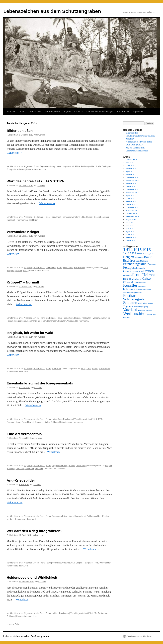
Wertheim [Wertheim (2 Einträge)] (127, 317)
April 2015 (130, 196)
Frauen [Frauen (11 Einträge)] (148, 271)
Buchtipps (106, 166)
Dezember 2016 (132, 178)
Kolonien (21, 169)
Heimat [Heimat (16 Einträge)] (149, 275)
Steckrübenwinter (101, 217)
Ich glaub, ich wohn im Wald (30, 333)
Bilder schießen (20, 131)
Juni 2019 (130, 163)
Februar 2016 (131, 184)
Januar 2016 (131, 187)
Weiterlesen (15, 153)
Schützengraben (50, 321)
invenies (41, 135)
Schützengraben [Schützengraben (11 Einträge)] (135, 299)
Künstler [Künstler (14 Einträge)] (130, 285)
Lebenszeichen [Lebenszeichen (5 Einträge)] (131, 289)
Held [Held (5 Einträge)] (126, 279)
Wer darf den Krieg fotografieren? (35, 531)
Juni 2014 (130, 226)
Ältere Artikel (14, 624)
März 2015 (130, 199)
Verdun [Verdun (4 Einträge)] (141, 310)
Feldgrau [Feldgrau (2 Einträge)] (152, 264)
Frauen (19, 271)
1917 (83, 217)
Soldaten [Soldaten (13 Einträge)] (130, 303)
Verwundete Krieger (23, 232)
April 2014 (130, 231)
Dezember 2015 (132, 190)
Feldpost (10, 271)
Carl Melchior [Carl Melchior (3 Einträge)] (142, 261)
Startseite (12, 112)
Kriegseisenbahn (42, 422)
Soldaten (62, 321)
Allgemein (28, 166)
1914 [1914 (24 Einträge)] (128, 249)
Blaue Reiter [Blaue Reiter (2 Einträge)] (139, 257)
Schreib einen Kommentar (72, 422)
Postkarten (79, 268)
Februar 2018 (131, 169)
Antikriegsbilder (88, 166)
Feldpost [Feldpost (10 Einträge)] (129, 267)
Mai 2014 (130, 229)
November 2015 (132, 193)
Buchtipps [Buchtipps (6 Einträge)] (129, 261)
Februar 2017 (131, 175)
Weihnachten (104, 368)
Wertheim (39, 469)
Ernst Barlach (123, 112)
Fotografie (11, 169)
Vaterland (71, 321)
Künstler (105, 516)
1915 (83, 368)
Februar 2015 (131, 202)
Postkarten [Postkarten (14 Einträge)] (132, 296)
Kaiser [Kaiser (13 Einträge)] (147, 278)
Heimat (89, 217)
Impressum (138, 112)
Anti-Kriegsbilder (52, 112)
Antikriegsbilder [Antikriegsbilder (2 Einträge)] (149, 254)
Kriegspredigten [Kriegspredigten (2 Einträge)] (141, 282)
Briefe (22, 112)
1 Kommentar (83, 321)
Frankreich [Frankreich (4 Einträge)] (129, 271)
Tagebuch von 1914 (73, 112)
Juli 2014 (129, 223)
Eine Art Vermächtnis (24, 434)
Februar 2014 (131, 237)
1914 (106, 268)
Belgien (108, 466)
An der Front (39, 268)
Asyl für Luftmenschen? (135, 148)
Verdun (10, 519)
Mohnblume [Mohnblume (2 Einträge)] (127, 293)
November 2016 (132, 181)
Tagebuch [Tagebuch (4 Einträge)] (128, 306)
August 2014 (131, 220)
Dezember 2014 (132, 208)
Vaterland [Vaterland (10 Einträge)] (130, 310)
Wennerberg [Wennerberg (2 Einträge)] (152, 314)
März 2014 (130, 234)
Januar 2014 (131, 240)
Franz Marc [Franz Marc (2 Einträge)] (139, 272)
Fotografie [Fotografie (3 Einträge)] (141, 268)
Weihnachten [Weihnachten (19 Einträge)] (135, 313)
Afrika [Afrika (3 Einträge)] (139, 254)
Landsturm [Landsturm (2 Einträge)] (142, 286)
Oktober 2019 (131, 160)
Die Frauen (39, 217)
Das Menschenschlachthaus (137, 151)
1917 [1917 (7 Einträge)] (126, 253)
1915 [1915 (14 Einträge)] (138, 250)
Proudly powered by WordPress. (139, 636)
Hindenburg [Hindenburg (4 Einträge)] (135, 279)
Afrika (77, 166)
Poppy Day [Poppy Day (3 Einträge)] (137, 292)
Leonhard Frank (35, 321)
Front (25, 271)
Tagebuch (11, 220)
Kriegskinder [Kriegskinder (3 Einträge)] (129, 282)
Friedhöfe (93, 613)
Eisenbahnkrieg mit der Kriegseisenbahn (41, 383)
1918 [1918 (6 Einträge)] (133, 253)
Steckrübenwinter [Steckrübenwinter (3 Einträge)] (145, 303)
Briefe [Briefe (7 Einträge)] (148, 257)
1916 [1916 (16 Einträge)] (146, 250)
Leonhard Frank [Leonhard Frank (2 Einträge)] (146, 289)
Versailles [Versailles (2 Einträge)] (149, 310)
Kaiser (95, 368)
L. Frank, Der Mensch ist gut (100, 112)
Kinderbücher (35, 112)
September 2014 (132, 217)
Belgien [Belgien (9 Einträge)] (129, 257)
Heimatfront (56, 217)
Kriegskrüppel (20, 321)
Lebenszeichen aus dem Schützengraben (52, 11)
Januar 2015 (131, 205)
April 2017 (130, 172)
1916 (89, 368)
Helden (77, 318)
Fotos (36, 166)
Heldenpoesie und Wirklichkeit (32, 577)
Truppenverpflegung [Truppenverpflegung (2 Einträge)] (141, 307)
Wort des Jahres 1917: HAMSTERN (36, 181)
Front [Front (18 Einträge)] (137, 275)
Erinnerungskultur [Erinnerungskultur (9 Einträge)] (136, 264)
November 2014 (132, 211)
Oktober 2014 (131, 214)
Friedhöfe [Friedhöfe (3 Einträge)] (127, 275)
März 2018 (130, 166)
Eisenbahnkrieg (14, 422)
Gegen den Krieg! (48, 166)
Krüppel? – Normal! (23, 282)
